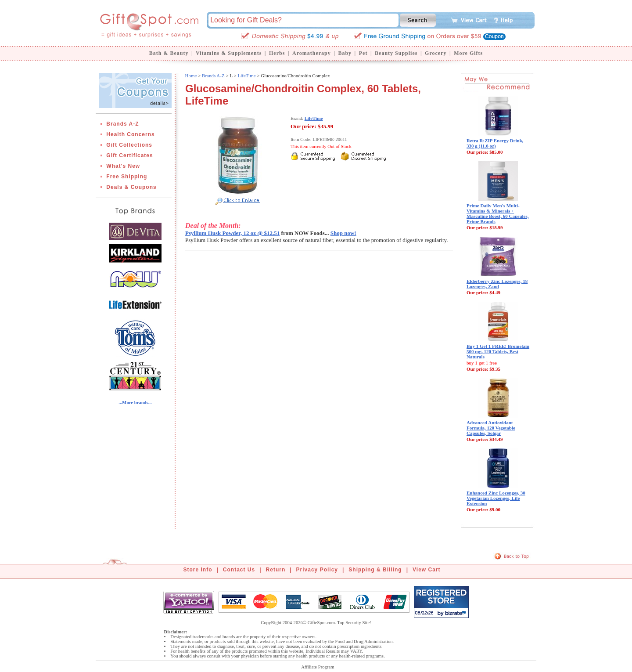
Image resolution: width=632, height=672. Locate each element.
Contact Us (239, 570)
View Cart (426, 570)
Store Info (198, 570)
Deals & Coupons (131, 187)
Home (191, 76)
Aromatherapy (312, 53)
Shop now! (343, 233)
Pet (363, 53)
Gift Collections (129, 145)
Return (276, 570)
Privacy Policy (317, 570)
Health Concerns (130, 134)
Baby (345, 53)
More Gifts (468, 53)
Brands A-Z (122, 124)
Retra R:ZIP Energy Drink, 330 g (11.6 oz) (495, 143)
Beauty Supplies (396, 53)
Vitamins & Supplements (229, 53)
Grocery (436, 53)
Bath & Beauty (169, 53)
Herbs (277, 53)
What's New (123, 166)
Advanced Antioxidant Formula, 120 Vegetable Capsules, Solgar (491, 428)
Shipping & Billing (375, 570)
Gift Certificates (129, 155)
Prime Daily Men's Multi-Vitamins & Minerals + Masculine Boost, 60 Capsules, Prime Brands (498, 213)
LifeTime (246, 76)
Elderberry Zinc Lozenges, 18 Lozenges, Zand (497, 284)
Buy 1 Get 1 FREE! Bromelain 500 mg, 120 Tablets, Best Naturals (498, 351)
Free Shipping (127, 177)
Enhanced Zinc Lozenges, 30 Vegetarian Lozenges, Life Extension (496, 498)
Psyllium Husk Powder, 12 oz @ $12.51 (232, 233)
